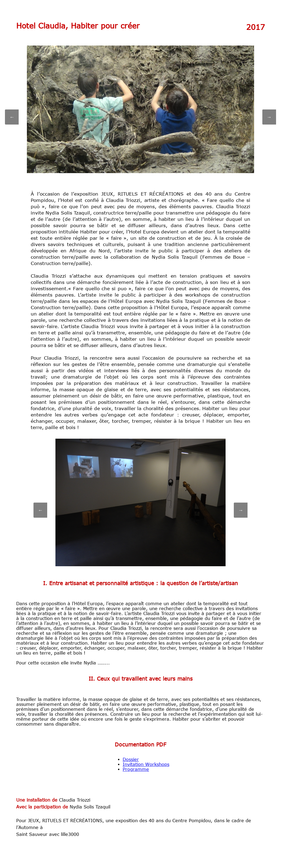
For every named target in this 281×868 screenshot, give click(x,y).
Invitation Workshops (146, 764)
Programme (136, 769)
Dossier (131, 759)
